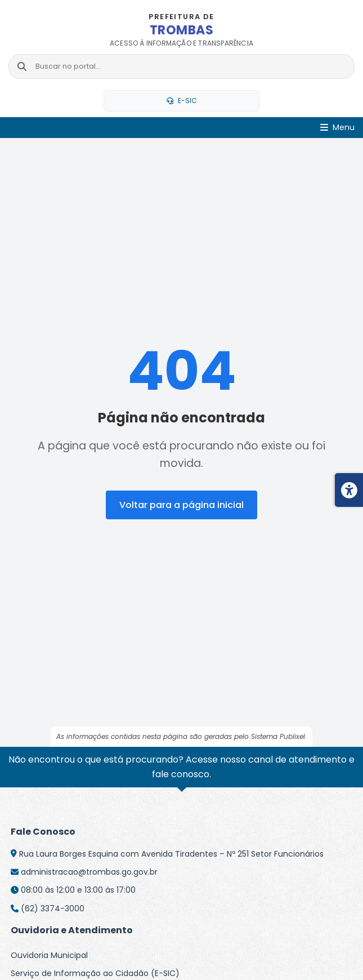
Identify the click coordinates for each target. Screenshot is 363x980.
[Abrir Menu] (337, 128)
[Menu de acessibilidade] (349, 490)
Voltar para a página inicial (181, 505)
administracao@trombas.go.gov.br (89, 872)
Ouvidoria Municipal (49, 955)
